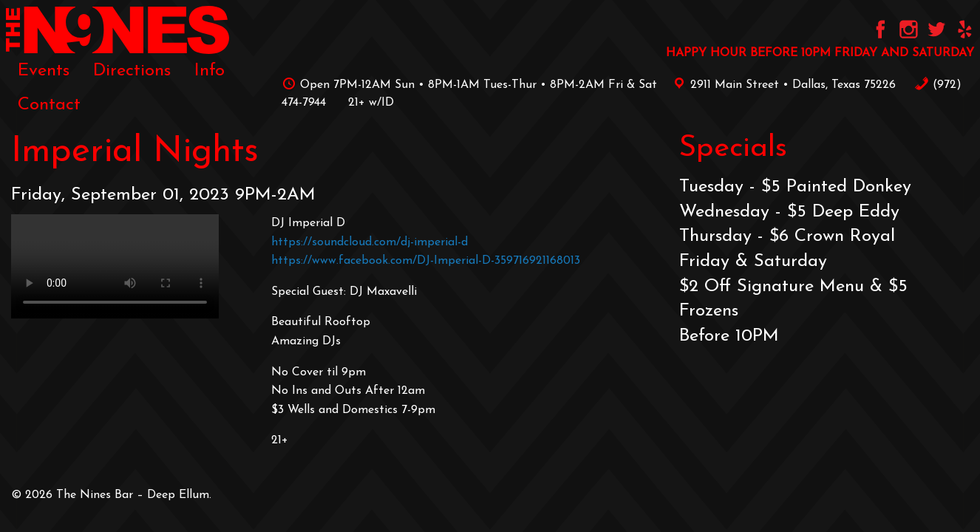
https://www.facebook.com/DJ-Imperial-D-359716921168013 (426, 261)
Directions (132, 71)
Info (210, 71)
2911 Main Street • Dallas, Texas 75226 (782, 85)
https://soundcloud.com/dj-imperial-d (370, 242)
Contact (49, 105)
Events (44, 71)
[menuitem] (44, 71)
